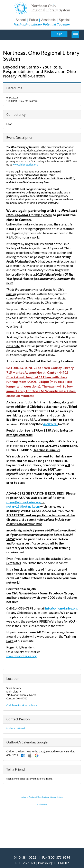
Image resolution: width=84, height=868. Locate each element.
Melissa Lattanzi (16, 728)
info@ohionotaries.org (61, 608)
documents (51, 424)
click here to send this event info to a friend (29, 779)
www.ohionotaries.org (25, 165)
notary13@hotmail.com (23, 506)
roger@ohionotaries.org (24, 502)
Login (59, 34)
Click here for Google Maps (22, 705)
